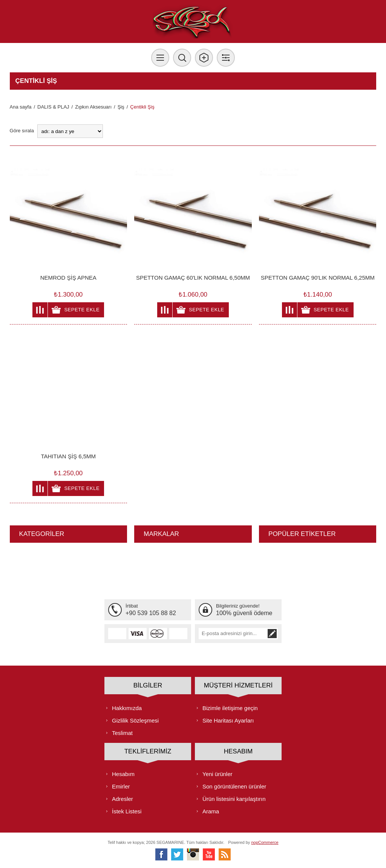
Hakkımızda (127, 708)
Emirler (121, 786)
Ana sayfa (21, 107)
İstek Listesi (127, 811)
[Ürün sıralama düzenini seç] (70, 131)
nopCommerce (265, 842)
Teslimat (122, 733)
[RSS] (225, 854)
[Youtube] (209, 854)
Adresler (123, 799)
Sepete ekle (82, 310)
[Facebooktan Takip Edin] (161, 854)
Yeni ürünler (218, 774)
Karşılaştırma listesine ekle (40, 310)
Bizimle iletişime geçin (230, 708)
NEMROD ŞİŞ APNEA (68, 278)
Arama (211, 811)
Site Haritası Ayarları (228, 720)
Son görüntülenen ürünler (234, 786)
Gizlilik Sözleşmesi (135, 720)
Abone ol (272, 634)
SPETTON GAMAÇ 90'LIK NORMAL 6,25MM (318, 278)
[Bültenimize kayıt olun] (233, 634)
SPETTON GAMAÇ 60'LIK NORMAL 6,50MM (193, 278)
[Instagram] (193, 854)
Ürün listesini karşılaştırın (234, 799)
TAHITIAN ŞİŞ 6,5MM (68, 456)
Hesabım (123, 774)
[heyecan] (177, 854)
